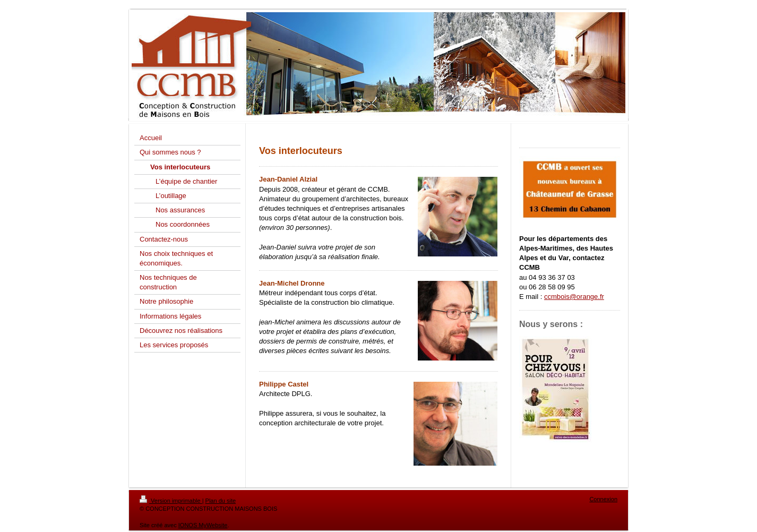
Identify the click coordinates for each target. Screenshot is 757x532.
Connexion (603, 499)
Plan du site (221, 501)
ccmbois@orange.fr (574, 297)
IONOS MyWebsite (203, 525)
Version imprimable (171, 501)
